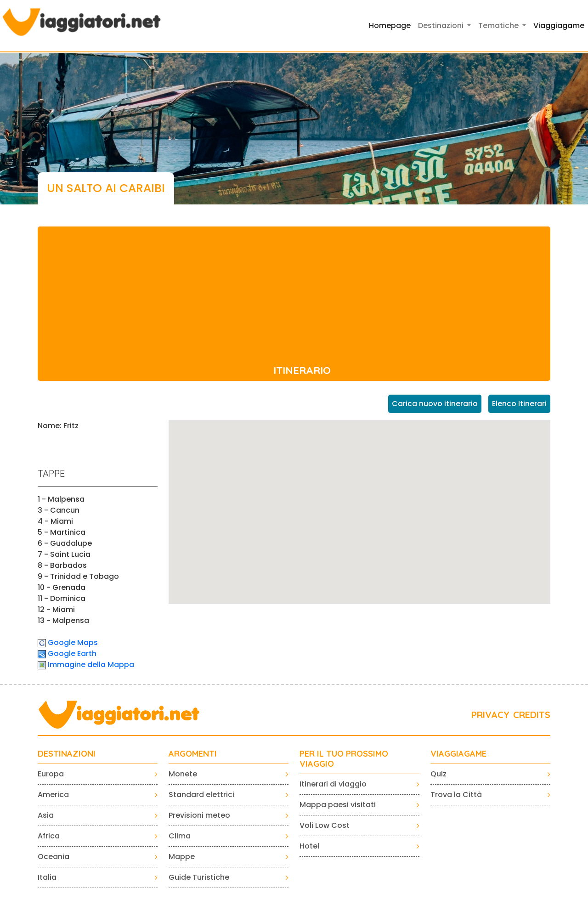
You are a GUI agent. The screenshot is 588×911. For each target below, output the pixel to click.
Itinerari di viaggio (333, 784)
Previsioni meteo (199, 815)
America (53, 795)
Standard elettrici (201, 795)
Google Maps (73, 642)
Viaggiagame (559, 25)
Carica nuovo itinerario (435, 404)
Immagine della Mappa (91, 665)
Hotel (309, 846)
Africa (49, 836)
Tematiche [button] (499, 25)
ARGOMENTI (193, 754)
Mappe (182, 857)
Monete (183, 774)
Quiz (438, 774)
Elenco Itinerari (519, 404)
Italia (47, 877)
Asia (46, 815)
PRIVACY (490, 715)
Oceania (54, 857)
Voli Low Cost (325, 825)
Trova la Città (456, 795)
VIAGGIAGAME (458, 754)
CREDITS (532, 715)
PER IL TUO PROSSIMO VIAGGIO (344, 759)
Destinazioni (67, 754)
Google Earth (72, 654)
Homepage (390, 25)
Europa (51, 774)
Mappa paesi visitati (338, 805)
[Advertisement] (294, 291)
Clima (180, 836)
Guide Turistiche (199, 877)
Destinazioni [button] (442, 25)
